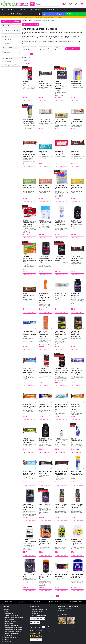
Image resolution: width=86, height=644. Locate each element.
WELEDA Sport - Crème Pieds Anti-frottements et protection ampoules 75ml (45, 335)
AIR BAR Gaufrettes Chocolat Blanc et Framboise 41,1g (61, 473)
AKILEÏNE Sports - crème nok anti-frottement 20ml (77, 84)
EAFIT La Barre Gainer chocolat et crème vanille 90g (77, 258)
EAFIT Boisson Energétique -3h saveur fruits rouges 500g (46, 259)
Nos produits (9, 10)
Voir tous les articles (73, 49)
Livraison (7, 611)
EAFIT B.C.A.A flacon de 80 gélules (45, 440)
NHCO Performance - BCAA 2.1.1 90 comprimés (61, 441)
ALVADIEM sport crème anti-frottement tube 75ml (60, 224)
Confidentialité (8, 623)
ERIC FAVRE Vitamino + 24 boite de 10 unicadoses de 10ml (30, 259)
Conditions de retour (10, 621)
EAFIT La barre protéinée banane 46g (77, 187)
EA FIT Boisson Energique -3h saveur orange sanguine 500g (76, 334)
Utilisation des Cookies (38, 619)
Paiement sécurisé (75, 602)
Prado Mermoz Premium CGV (13, 631)
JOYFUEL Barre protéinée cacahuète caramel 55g (30, 406)
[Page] (26, 54)
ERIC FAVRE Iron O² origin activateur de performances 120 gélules (61, 371)
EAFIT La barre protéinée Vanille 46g (60, 121)
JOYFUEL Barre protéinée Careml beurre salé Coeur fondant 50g (77, 407)
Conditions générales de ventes (14, 617)
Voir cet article (78, 485)
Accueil (25, 21)
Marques (6, 26)
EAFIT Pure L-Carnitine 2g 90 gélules (60, 258)
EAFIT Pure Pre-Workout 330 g (76, 295)
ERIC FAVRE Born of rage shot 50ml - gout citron (77, 506)
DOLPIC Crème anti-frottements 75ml (77, 440)
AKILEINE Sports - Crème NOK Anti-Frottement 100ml (77, 473)
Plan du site (7, 641)
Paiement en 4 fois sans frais (13, 629)
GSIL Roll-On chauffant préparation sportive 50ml (46, 371)
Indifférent (8, 61)
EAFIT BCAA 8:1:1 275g (28, 575)
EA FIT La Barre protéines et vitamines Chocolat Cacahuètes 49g (29, 154)
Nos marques (37, 10)
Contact (6, 639)
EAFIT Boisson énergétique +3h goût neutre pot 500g (28, 507)
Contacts (8, 602)
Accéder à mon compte (40, 609)
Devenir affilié (8, 635)
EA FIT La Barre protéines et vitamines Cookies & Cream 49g (30, 334)
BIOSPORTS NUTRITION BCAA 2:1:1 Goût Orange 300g (45, 542)
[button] (32, 54)
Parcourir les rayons (31, 25)
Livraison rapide (55, 602)
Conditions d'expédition (11, 633)
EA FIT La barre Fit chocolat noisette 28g (77, 121)
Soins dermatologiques (54, 14)
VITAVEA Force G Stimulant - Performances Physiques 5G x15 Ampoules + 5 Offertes (61, 86)
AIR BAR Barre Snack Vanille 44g (46, 472)
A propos (7, 609)
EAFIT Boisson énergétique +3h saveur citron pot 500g (60, 334)
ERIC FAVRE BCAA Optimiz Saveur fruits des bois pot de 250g (77, 542)
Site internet (63, 614)
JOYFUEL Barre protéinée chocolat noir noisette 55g (29, 441)
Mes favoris (36, 613)
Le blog (22, 602)
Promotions (26, 60)
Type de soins (7, 48)
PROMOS (23, 10)
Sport (30, 21)
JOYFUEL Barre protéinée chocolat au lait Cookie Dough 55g (29, 371)
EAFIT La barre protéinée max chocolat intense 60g (46, 84)
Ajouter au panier (30, 101)
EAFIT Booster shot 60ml (29, 83)
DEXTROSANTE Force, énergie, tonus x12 (60, 153)
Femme (8, 43)
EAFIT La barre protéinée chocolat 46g (29, 296)
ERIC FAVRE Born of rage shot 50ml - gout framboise (61, 506)
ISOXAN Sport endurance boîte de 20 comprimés (61, 187)
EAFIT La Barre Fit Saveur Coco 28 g (61, 295)
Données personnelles (11, 615)
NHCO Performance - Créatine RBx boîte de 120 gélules (29, 542)
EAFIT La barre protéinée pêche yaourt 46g (44, 187)
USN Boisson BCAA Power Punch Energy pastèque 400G (78, 576)
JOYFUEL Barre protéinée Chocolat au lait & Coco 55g (29, 473)
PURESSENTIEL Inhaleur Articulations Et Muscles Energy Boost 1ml (44, 297)
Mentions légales (9, 619)
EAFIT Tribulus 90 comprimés (45, 505)
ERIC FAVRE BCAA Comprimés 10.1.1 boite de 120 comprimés (61, 542)
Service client (35, 623)
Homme (8, 40)
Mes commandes (38, 611)
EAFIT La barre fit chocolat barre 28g (45, 120)
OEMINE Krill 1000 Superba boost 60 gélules (45, 576)
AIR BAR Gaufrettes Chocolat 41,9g (61, 575)
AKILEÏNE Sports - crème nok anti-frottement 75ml (29, 121)
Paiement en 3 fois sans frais (13, 627)
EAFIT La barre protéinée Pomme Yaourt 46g (29, 187)
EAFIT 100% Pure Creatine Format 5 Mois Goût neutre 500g (77, 224)
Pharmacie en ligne (76, 14)
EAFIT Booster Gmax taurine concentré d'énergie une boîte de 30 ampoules (30, 224)
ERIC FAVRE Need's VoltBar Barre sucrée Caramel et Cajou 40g (62, 407)
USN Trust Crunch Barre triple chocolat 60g (46, 406)
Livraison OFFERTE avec (43, 17)
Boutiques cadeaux (57, 10)
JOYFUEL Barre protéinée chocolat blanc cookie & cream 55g (77, 371)
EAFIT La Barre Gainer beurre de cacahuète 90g (77, 153)
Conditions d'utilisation (11, 625)
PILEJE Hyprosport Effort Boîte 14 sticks (46, 222)
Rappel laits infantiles (12, 14)
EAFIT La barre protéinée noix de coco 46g (45, 153)
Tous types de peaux (11, 65)
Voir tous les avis (36, 640)
